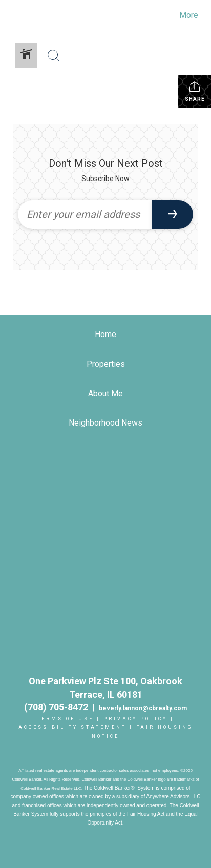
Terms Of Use (65, 719)
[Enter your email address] (85, 214)
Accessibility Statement (72, 727)
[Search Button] (54, 56)
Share (195, 91)
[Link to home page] (17, 15)
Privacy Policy (135, 719)
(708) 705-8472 (58, 707)
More (189, 15)
